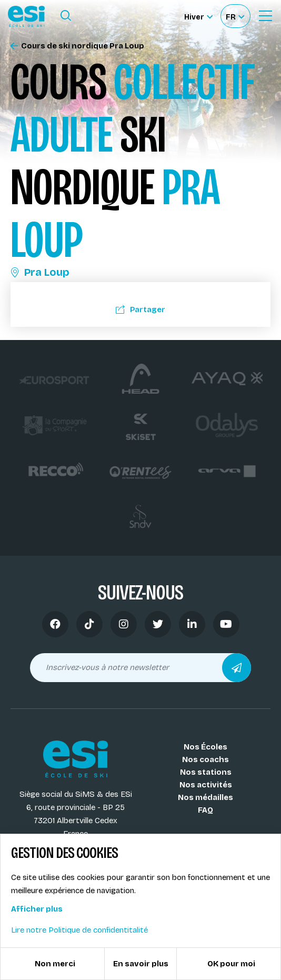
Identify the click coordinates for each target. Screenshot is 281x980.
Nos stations (206, 772)
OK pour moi (231, 964)
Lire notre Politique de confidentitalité (79, 930)
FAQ (205, 810)
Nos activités (206, 785)
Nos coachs (205, 759)
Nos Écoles (205, 747)
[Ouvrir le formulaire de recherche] (66, 16)
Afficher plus (37, 909)
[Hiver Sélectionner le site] (198, 16)
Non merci (55, 964)
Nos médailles (205, 797)
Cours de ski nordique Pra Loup (77, 46)
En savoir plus (141, 964)
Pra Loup (40, 272)
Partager (140, 309)
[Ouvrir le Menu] (265, 16)
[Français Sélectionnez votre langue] (235, 16)
